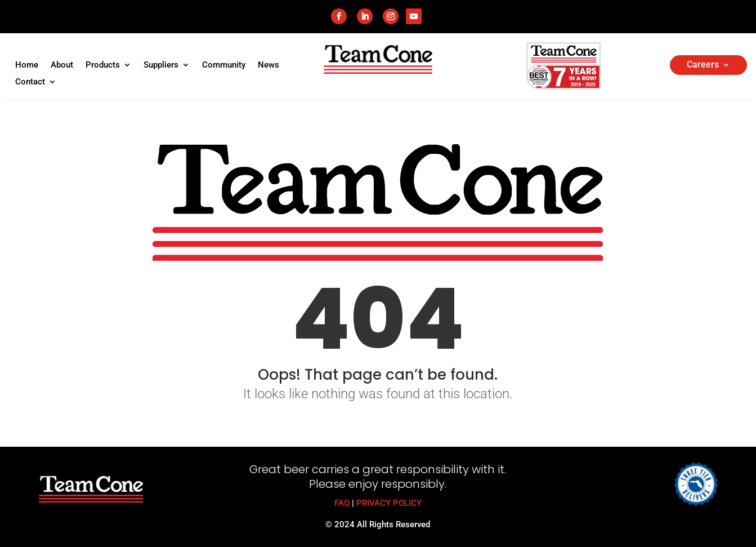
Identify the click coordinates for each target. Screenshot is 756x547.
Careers (703, 65)
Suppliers (161, 65)
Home (27, 65)
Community (224, 65)
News (269, 65)
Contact (30, 82)
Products (103, 65)
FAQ (342, 503)
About (62, 65)
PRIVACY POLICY (389, 503)
